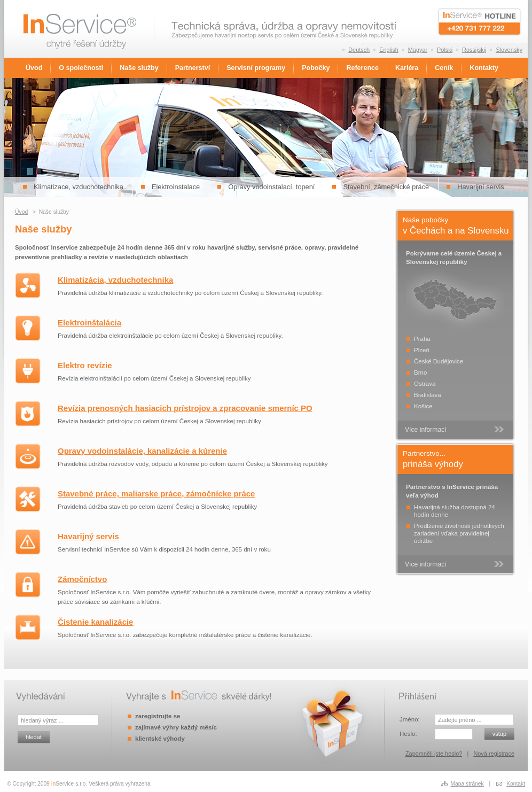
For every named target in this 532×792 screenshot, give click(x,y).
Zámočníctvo (82, 579)
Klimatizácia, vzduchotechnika (115, 280)
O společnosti (81, 68)
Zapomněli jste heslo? (434, 754)
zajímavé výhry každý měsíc (176, 727)
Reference (362, 68)
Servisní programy (256, 68)
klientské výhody (160, 739)
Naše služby (139, 68)
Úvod (34, 68)
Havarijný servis (88, 536)
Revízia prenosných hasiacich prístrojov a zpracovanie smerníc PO (185, 408)
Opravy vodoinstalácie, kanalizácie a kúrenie (142, 451)
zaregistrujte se (158, 716)
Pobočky (316, 68)
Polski (445, 50)
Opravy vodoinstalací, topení (271, 187)
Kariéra (407, 68)
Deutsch (359, 50)
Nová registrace (494, 754)
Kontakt (516, 784)
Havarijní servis (480, 187)
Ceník (444, 68)
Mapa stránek (467, 784)
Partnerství (193, 68)
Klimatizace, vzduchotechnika (79, 187)
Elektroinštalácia (89, 323)
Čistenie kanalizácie (95, 622)
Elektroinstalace (176, 187)
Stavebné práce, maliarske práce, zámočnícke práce (156, 494)
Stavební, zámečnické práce (386, 187)
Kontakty (484, 68)
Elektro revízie (85, 365)
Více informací (426, 430)
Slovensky (509, 50)
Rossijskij (474, 50)
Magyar (418, 50)
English (389, 50)
